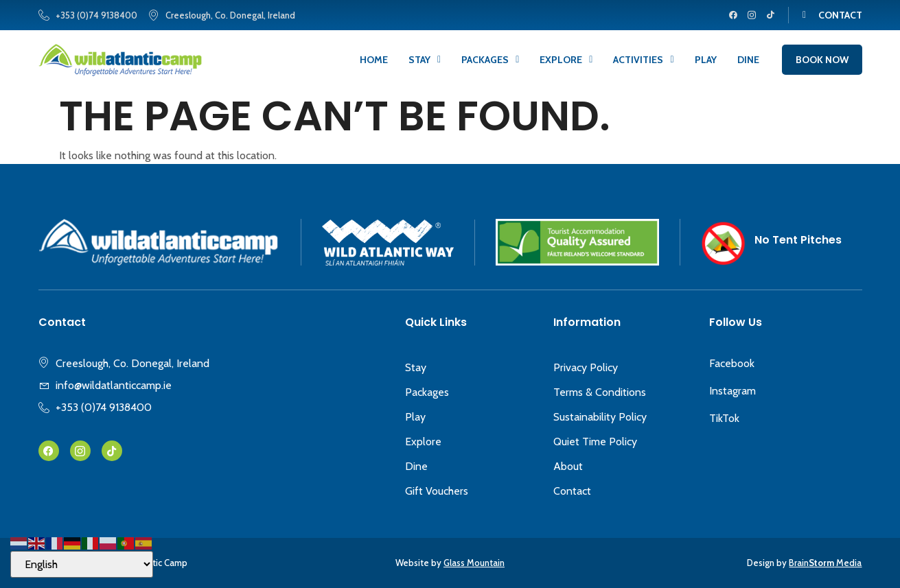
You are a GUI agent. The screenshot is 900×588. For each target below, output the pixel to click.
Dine (748, 60)
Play (706, 60)
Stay (425, 60)
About (568, 466)
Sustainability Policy (600, 417)
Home (374, 60)
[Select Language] (82, 564)
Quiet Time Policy (595, 442)
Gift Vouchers (437, 491)
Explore (566, 60)
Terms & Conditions (600, 392)
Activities (643, 60)
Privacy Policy (586, 367)
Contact (572, 491)
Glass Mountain (474, 563)
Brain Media (825, 563)
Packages (490, 60)
